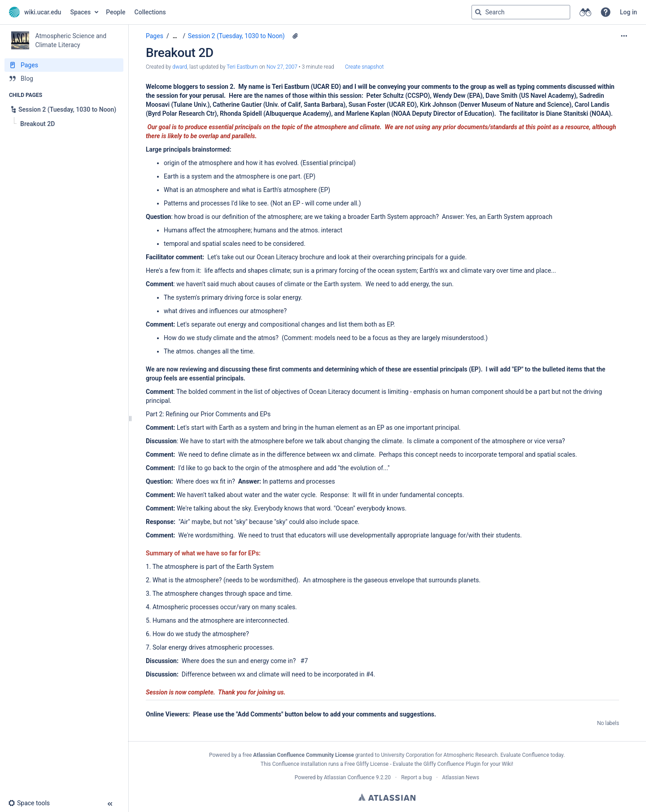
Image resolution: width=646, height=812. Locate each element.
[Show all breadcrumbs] (175, 36)
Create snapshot (364, 67)
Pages (155, 36)
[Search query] (521, 12)
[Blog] (64, 79)
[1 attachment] (295, 36)
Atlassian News (461, 777)
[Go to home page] (35, 12)
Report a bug (416, 777)
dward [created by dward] (180, 67)
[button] (606, 12)
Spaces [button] (80, 12)
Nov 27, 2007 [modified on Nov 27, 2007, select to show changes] (282, 67)
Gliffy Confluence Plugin (452, 764)
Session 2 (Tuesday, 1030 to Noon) (236, 36)
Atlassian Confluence (349, 777)
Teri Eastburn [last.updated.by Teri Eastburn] (242, 67)
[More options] (624, 36)
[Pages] (64, 65)
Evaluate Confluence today (532, 755)
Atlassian (387, 797)
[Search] (478, 12)
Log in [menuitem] (629, 12)
